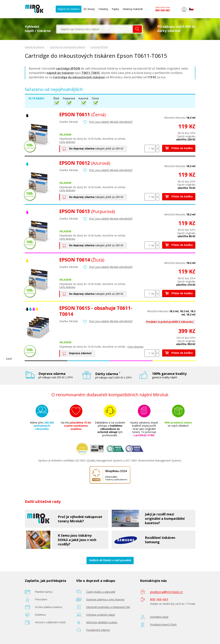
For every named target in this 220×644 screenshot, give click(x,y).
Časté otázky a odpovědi (101, 592)
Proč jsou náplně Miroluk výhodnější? (111, 122)
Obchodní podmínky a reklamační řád (108, 607)
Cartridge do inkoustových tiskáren (67, 47)
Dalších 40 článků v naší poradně (110, 560)
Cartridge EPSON (99, 47)
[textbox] (95, 29)
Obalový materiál (133, 9)
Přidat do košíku (179, 148)
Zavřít (9, 359)
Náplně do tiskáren (69, 9)
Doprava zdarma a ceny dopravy (105, 599)
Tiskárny (103, 9)
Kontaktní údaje (159, 617)
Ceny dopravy (67, 142)
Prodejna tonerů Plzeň (163, 624)
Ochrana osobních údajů (101, 615)
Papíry (115, 9)
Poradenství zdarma (98, 630)
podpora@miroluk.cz (166, 592)
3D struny (89, 9)
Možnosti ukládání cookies (102, 622)
